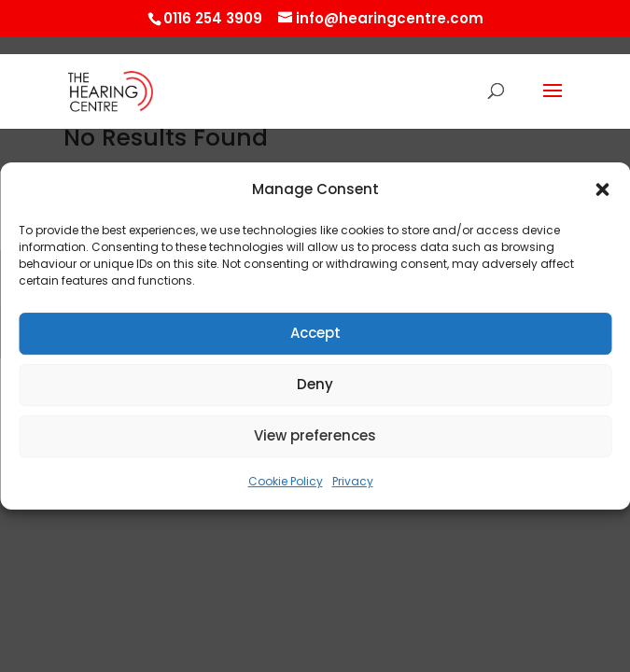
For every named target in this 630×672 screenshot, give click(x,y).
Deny (315, 385)
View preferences (315, 436)
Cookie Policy (286, 481)
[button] (602, 190)
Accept (315, 334)
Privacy (353, 481)
